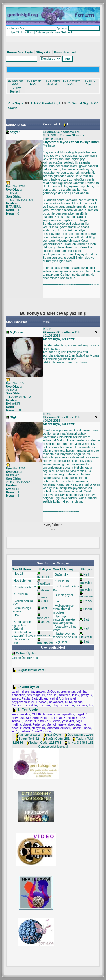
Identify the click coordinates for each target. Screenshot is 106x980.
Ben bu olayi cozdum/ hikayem (24, 634)
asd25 (46, 622)
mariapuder (45, 642)
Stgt (86, 619)
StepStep (44, 584)
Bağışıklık (61, 574)
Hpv (16, 615)
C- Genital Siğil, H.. (53, 83)
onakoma (44, 635)
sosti (45, 608)
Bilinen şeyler (64, 595)
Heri (86, 574)
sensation (86, 596)
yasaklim (43, 597)
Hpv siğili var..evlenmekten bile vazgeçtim (65, 619)
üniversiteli (87, 637)
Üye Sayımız (76, 735)
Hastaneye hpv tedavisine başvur (65, 635)
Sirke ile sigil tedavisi (21, 610)
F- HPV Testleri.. (15, 90)
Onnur (88, 609)
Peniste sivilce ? (24, 587)
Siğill (45, 601)
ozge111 (43, 577)
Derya (87, 601)
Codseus (43, 590)
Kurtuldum (20, 594)
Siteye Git (43, 52)
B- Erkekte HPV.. (34, 83)
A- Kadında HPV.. (16, 83)
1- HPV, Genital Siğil (45, 103)
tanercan (43, 618)
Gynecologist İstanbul (53, 747)
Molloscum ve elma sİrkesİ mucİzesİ (63, 609)
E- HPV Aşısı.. (90, 83)
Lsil (57, 601)
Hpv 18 (18, 574)
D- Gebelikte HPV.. (72, 83)
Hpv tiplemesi (22, 580)
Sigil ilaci (60, 642)
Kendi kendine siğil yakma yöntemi (23, 625)
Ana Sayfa (16, 103)
